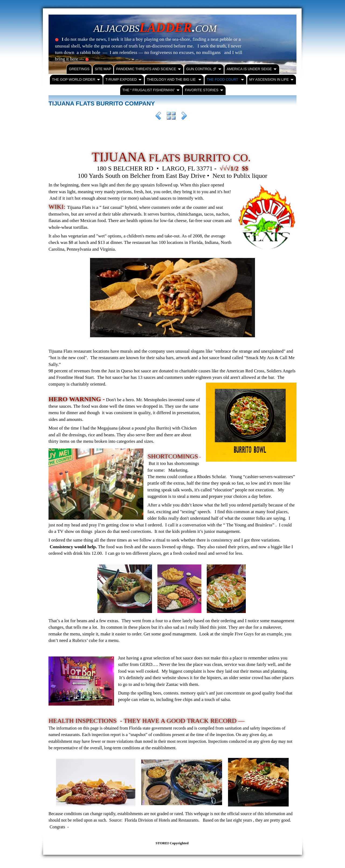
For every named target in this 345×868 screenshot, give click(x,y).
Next (184, 117)
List (171, 117)
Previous (158, 117)
